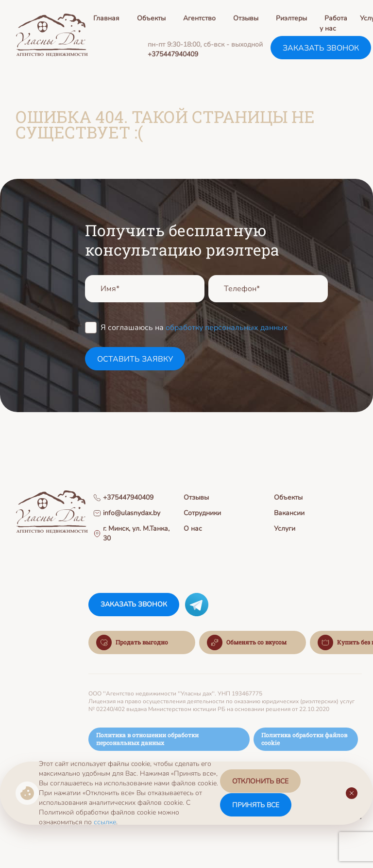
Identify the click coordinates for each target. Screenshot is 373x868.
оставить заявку (135, 359)
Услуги (285, 529)
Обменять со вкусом (247, 643)
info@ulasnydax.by (127, 513)
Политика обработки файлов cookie (304, 740)
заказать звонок (321, 48)
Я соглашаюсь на (194, 327)
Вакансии (289, 513)
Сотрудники (202, 513)
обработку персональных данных (227, 328)
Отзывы (246, 18)
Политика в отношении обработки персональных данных (147, 740)
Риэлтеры (291, 18)
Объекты (151, 18)
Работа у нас (333, 23)
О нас (193, 529)
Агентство (199, 18)
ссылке (105, 822)
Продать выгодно (132, 643)
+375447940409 (173, 54)
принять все (256, 805)
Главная (106, 18)
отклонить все (260, 782)
